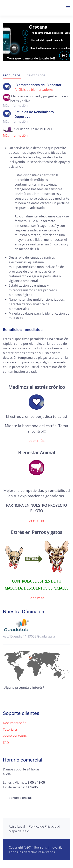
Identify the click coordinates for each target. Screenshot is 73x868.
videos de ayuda (15, 736)
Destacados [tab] (36, 75)
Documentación (15, 723)
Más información (15, 135)
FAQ (6, 743)
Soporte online (20, 798)
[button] (68, 8)
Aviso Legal (17, 826)
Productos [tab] (12, 75)
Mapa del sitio (19, 831)
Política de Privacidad (44, 826)
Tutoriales (10, 729)
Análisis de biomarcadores (34, 90)
